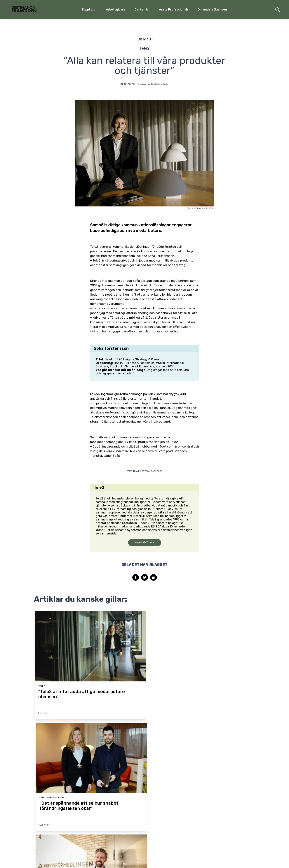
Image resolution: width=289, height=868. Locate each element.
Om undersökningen (212, 9)
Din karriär (142, 9)
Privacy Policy (178, 858)
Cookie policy (198, 858)
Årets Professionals (174, 9)
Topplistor (77, 819)
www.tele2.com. (145, 542)
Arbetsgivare (116, 9)
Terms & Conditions (154, 858)
